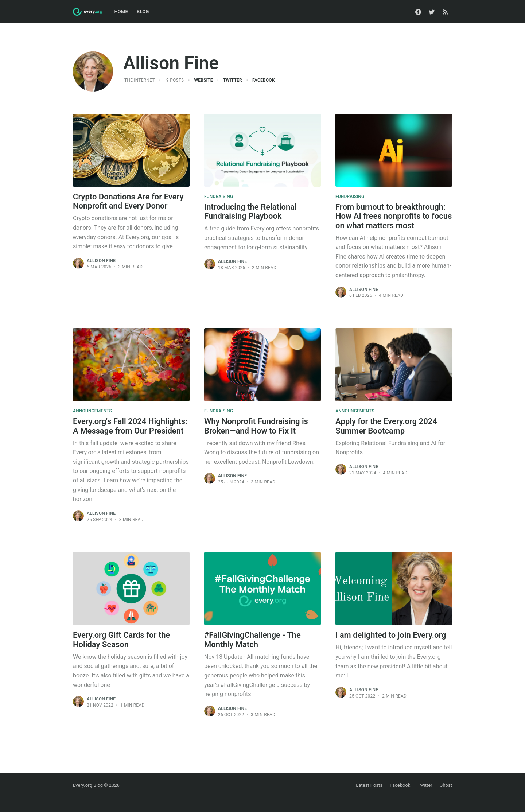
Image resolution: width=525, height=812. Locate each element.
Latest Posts (369, 785)
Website (204, 80)
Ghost (446, 785)
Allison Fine (101, 261)
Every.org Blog (88, 785)
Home (121, 11)
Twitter (233, 80)
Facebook (263, 80)
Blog (143, 11)
